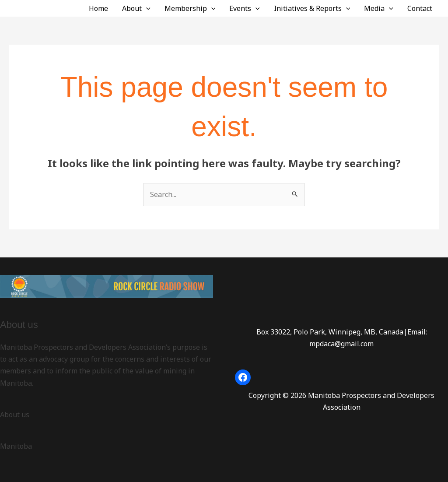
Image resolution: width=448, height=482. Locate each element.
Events (245, 8)
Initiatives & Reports (312, 8)
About (136, 8)
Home (98, 8)
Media (379, 8)
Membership (190, 8)
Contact (420, 8)
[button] (146, 8)
